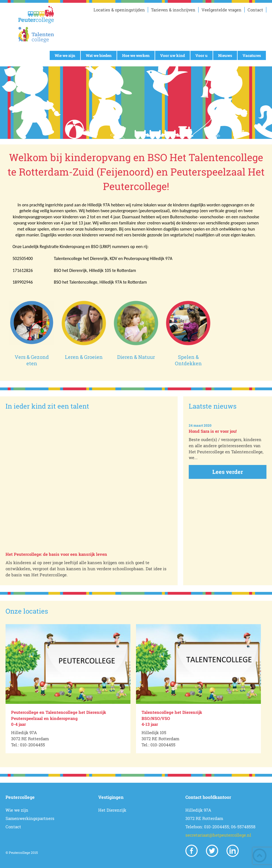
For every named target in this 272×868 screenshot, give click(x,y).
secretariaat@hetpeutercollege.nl (218, 835)
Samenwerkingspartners (30, 818)
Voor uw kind (172, 55)
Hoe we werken (136, 55)
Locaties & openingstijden (119, 10)
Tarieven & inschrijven (173, 10)
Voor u (202, 55)
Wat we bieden (99, 55)
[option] (68, 689)
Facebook (192, 851)
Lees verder (228, 472)
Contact (255, 10)
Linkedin (233, 851)
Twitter (212, 851)
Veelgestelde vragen (221, 10)
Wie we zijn (65, 55)
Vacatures (252, 55)
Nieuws (225, 55)
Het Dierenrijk (112, 810)
